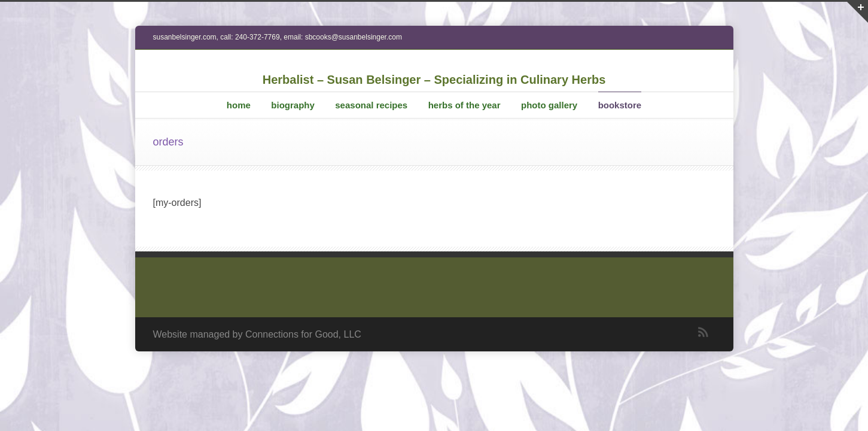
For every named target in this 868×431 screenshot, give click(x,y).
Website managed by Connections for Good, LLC (257, 334)
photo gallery (549, 105)
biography (293, 105)
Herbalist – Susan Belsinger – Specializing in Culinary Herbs (434, 80)
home (239, 105)
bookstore (620, 105)
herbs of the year (465, 105)
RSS (703, 332)
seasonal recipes (371, 105)
